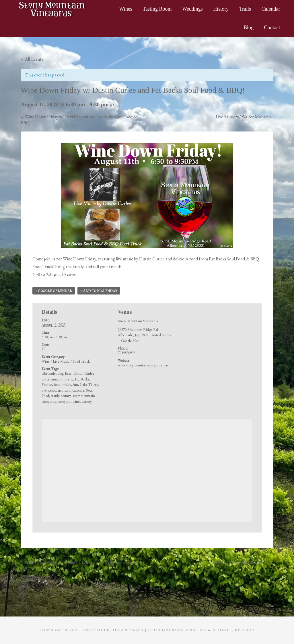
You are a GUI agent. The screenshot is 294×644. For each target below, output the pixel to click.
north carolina (74, 390)
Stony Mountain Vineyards (52, 9)
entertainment (52, 379)
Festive (47, 385)
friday (67, 385)
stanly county (61, 396)
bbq (60, 373)
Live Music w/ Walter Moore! (244, 117)
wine (76, 401)
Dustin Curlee (84, 373)
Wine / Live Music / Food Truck (66, 361)
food (57, 385)
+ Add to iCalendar (99, 291)
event (69, 379)
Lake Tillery (89, 385)
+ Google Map (129, 341)
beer (68, 373)
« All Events (32, 59)
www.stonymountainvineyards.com (143, 365)
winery (87, 401)
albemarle (49, 373)
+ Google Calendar (54, 291)
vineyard (64, 401)
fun (75, 385)
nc (60, 390)
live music (49, 390)
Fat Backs (82, 379)
